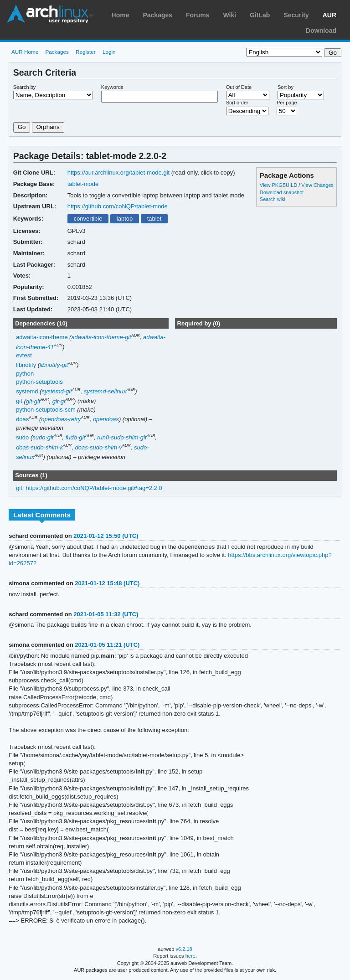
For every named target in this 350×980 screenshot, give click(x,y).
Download (321, 31)
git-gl (59, 401)
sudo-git (43, 437)
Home (121, 15)
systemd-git (57, 391)
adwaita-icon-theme (42, 337)
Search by (25, 87)
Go (22, 127)
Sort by (286, 87)
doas (22, 419)
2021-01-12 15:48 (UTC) (107, 583)
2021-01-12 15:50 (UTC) (106, 536)
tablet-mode (83, 184)
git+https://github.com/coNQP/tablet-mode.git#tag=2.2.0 (89, 488)
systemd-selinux (105, 391)
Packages (157, 15)
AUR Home (25, 52)
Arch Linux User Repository (50, 14)
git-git (33, 401)
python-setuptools (39, 382)
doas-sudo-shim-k (39, 447)
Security (296, 15)
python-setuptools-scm (46, 410)
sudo (22, 437)
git (19, 401)
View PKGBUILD (279, 185)
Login (109, 52)
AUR (329, 15)
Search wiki (273, 199)
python (25, 374)
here (190, 956)
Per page (287, 103)
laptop (125, 219)
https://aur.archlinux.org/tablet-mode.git (118, 173)
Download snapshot (282, 192)
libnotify (26, 365)
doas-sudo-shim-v (99, 447)
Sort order (237, 103)
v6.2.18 (184, 949)
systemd (27, 391)
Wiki (229, 15)
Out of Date (239, 87)
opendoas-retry (61, 419)
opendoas (106, 419)
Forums (198, 15)
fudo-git (75, 437)
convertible (88, 219)
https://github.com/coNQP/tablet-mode (118, 206)
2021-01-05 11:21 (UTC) (107, 645)
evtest (24, 355)
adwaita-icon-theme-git (101, 337)
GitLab (260, 15)
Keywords (112, 87)
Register (86, 52)
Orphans (48, 127)
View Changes (317, 185)
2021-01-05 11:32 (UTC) (106, 614)
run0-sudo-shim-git (122, 437)
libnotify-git (54, 365)
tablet (154, 219)
